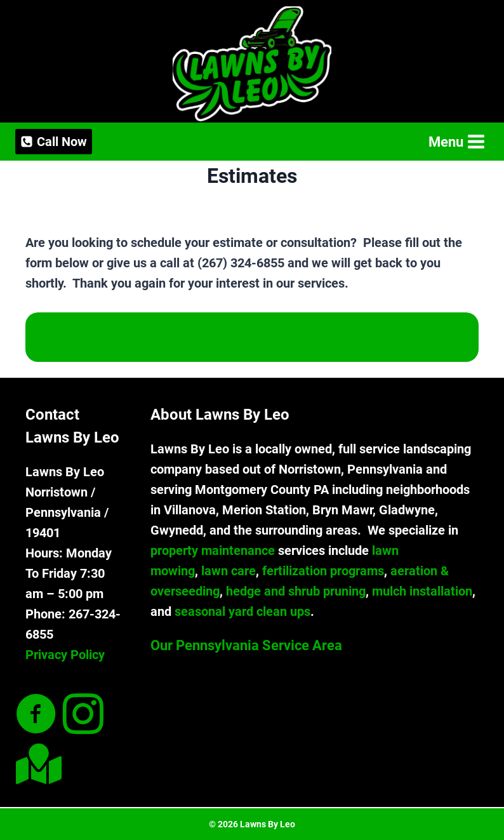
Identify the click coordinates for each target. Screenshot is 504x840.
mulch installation (422, 591)
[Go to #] (36, 764)
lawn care (229, 571)
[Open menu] (455, 142)
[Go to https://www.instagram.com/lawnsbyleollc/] (83, 715)
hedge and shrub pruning (296, 591)
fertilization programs (323, 571)
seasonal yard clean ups (242, 611)
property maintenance (213, 550)
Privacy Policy (65, 655)
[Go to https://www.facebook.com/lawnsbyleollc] (36, 715)
